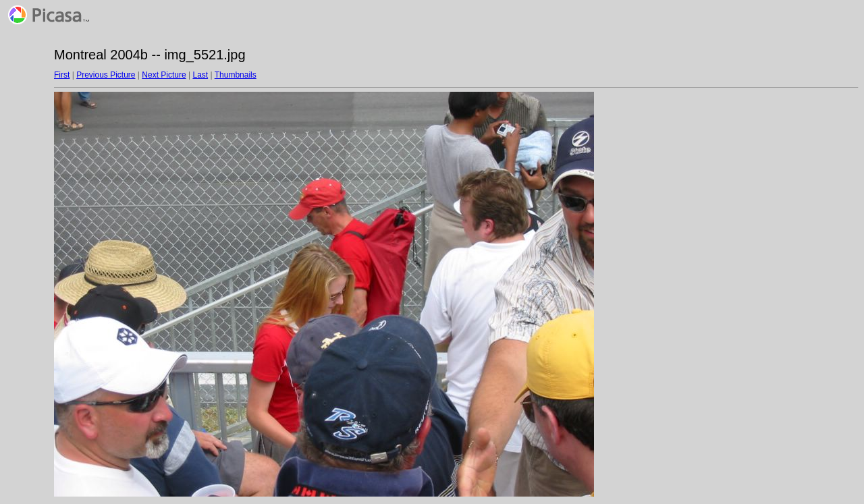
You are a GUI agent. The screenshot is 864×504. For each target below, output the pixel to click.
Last (200, 75)
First (62, 75)
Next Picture (164, 75)
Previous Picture (106, 75)
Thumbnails (236, 75)
